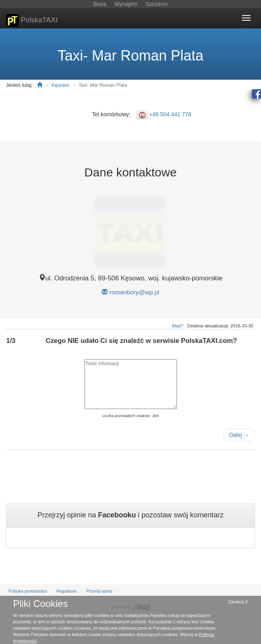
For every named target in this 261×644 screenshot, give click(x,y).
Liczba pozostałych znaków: (127, 416)
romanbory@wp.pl (134, 292)
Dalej (239, 435)
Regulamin (67, 591)
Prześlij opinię (100, 591)
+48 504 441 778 (170, 114)
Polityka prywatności (27, 591)
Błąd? (178, 326)
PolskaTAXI (32, 20)
